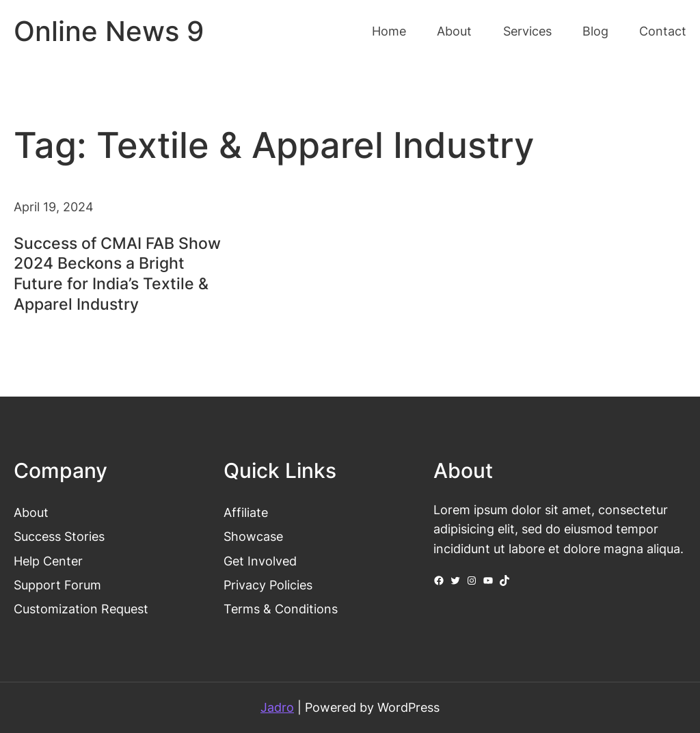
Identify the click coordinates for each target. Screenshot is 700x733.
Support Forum (57, 585)
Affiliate (246, 512)
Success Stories (59, 536)
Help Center (48, 561)
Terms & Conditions (281, 609)
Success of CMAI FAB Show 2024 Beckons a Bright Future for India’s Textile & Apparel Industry (117, 274)
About (31, 512)
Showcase (253, 536)
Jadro (277, 707)
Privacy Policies (268, 585)
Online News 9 (109, 31)
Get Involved (260, 561)
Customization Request (81, 609)
